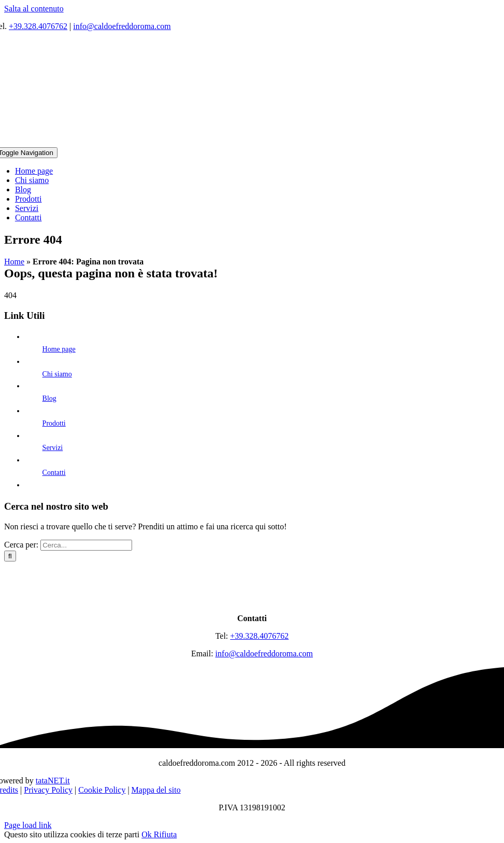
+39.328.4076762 (38, 26)
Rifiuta (165, 834)
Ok (148, 834)
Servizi (53, 448)
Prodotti (54, 423)
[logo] (252, 601)
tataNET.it (53, 781)
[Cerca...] (86, 545)
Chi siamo (57, 374)
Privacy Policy (48, 790)
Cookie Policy (102, 790)
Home (14, 262)
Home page (59, 349)
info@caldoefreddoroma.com (122, 26)
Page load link (28, 825)
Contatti (54, 473)
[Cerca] (10, 556)
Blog (49, 398)
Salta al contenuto (34, 9)
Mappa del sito (156, 790)
